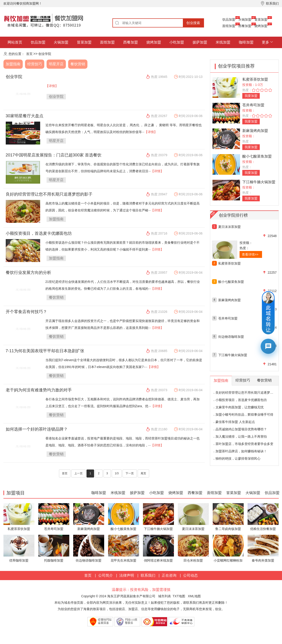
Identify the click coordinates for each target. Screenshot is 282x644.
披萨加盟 (200, 42)
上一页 (78, 473)
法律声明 (127, 575)
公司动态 (190, 575)
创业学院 (45, 54)
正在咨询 (169, 575)
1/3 (117, 473)
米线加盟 (223, 42)
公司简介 (106, 575)
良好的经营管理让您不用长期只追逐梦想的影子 (49, 194)
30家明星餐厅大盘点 (25, 116)
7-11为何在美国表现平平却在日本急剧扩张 (45, 351)
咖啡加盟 (246, 42)
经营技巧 (35, 64)
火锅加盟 (245, 19)
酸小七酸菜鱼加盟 (257, 156)
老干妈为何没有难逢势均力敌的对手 (39, 390)
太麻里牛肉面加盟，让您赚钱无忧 (240, 407)
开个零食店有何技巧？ (26, 312)
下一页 (130, 473)
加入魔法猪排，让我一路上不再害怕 (241, 437)
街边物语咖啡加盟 (231, 337)
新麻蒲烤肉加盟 (255, 131)
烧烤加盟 (261, 26)
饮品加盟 (229, 19)
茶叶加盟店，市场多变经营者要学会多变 (244, 444)
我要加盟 (251, 96)
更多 (265, 42)
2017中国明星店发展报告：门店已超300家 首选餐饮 (54, 155)
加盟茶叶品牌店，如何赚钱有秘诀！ (241, 451)
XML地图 (194, 596)
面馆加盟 (229, 26)
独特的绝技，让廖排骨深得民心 (238, 458)
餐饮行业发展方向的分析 (28, 273)
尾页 (143, 473)
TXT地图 (179, 596)
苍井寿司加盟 (253, 105)
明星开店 (56, 64)
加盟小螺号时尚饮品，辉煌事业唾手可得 (244, 415)
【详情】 (52, 86)
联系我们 (148, 575)
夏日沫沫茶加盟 (229, 227)
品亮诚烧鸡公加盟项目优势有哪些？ (241, 429)
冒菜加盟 (261, 19)
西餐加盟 (245, 26)
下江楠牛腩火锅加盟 (259, 182)
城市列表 (165, 596)
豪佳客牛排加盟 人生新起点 (235, 422)
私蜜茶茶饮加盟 (255, 79)
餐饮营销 (78, 64)
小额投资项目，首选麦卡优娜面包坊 (39, 233)
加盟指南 (13, 64)
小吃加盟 (177, 42)
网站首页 (15, 42)
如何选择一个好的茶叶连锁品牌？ (37, 429)
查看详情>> (250, 254)
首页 (29, 54)
